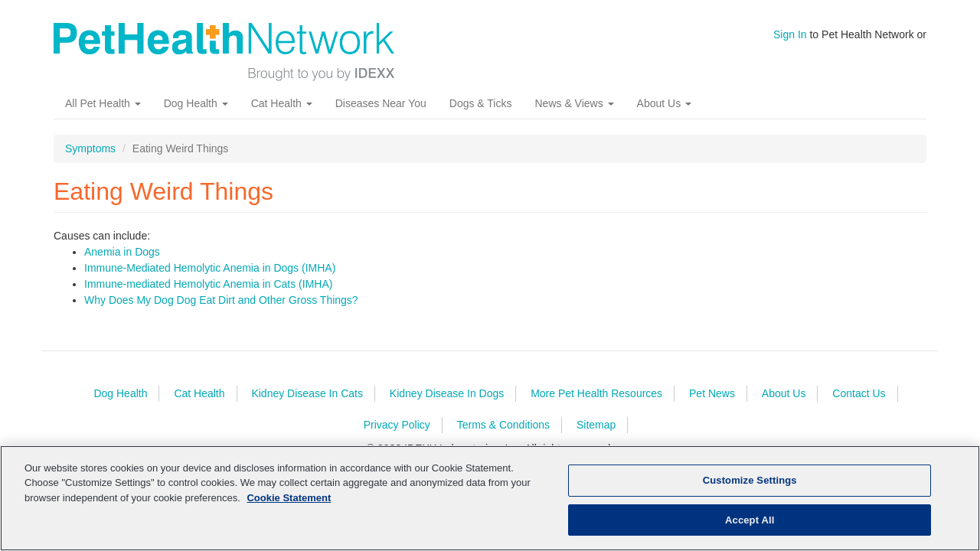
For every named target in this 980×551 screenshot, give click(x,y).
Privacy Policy (397, 425)
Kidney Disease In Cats (307, 393)
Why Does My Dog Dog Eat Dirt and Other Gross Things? (221, 300)
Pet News (712, 393)
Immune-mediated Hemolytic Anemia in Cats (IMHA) (208, 284)
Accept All (750, 528)
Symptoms (90, 148)
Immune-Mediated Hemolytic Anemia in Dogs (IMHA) (210, 268)
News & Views (574, 103)
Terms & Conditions (503, 425)
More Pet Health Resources (596, 393)
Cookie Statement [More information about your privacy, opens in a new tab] (289, 506)
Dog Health (196, 103)
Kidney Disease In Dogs (447, 393)
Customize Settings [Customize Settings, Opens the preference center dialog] (750, 489)
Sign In (790, 34)
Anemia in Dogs (122, 252)
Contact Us (859, 393)
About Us (664, 103)
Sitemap (596, 425)
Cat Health (282, 103)
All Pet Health (103, 103)
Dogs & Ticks (481, 103)
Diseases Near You (381, 103)
